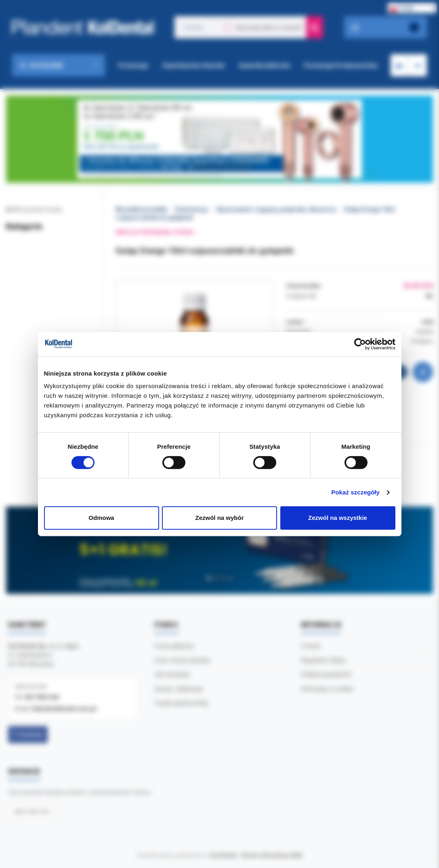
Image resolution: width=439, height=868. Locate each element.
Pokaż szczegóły (355, 492)
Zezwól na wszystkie (338, 518)
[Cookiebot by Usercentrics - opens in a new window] (360, 344)
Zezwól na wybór (219, 518)
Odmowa (101, 518)
